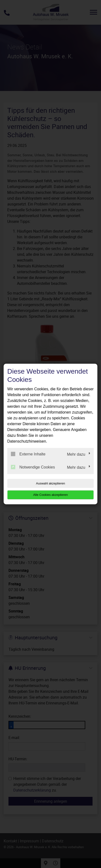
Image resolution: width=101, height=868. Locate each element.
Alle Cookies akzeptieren (50, 495)
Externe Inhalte (28, 454)
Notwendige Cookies (33, 467)
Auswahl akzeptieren (51, 483)
